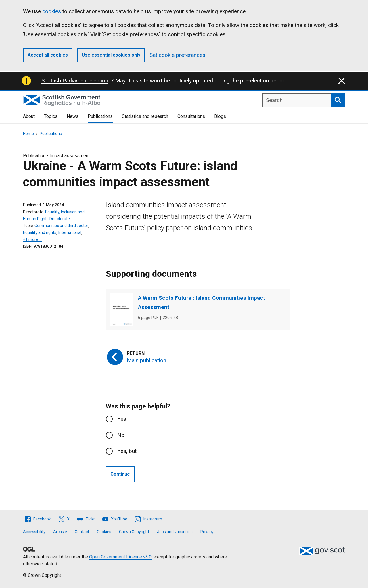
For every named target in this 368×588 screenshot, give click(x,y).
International (70, 232)
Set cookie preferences (177, 55)
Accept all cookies (48, 55)
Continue (120, 474)
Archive (60, 532)
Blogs (220, 116)
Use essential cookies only (111, 55)
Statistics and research (145, 116)
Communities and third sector (61, 226)
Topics (51, 116)
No (121, 435)
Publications (100, 116)
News (73, 116)
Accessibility (34, 532)
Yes (122, 419)
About (29, 116)
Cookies (104, 532)
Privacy (207, 532)
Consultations (191, 116)
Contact (82, 532)
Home (28, 134)
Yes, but (127, 451)
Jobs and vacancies (175, 532)
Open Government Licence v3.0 (120, 557)
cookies (52, 11)
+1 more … (32, 239)
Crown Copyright (134, 532)
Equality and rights (40, 232)
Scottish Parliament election (75, 81)
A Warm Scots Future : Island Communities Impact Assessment (202, 302)
